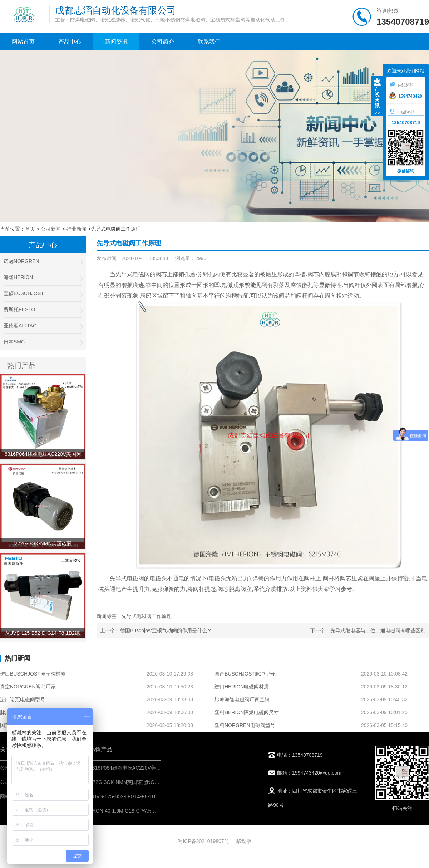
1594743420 (406, 96)
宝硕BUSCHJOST (43, 294)
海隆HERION (43, 277)
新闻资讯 (116, 42)
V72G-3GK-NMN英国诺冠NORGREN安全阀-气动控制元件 (154, 782)
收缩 (377, 97)
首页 (30, 229)
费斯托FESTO (43, 310)
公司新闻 (51, 229)
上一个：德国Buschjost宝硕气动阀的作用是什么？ (156, 630)
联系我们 (209, 42)
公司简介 (163, 42)
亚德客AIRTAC (43, 326)
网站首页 (23, 42)
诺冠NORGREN (43, 261)
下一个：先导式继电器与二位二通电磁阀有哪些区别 (368, 630)
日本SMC (43, 342)
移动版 (244, 841)
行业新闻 (77, 229)
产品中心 (70, 42)
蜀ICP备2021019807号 (203, 841)
